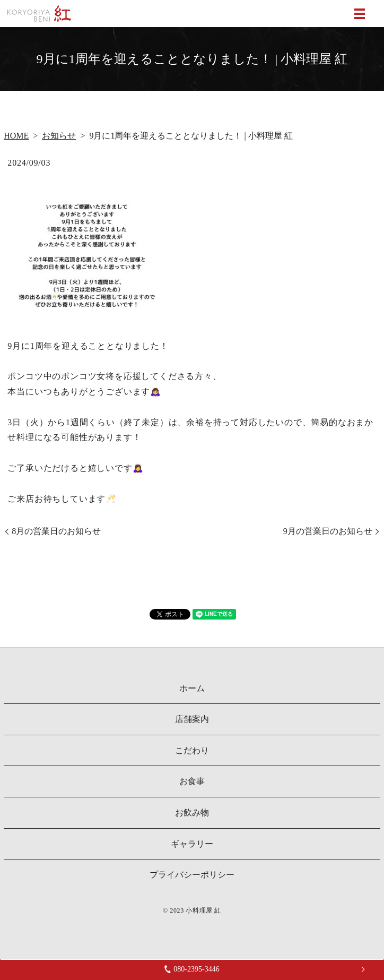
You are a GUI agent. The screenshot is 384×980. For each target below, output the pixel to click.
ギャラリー (192, 844)
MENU (360, 14)
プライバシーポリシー (192, 875)
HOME (16, 136)
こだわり (192, 750)
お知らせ (59, 136)
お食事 (192, 781)
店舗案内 (192, 719)
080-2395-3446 (192, 969)
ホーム (192, 688)
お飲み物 (192, 813)
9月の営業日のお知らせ (328, 531)
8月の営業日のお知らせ (56, 531)
